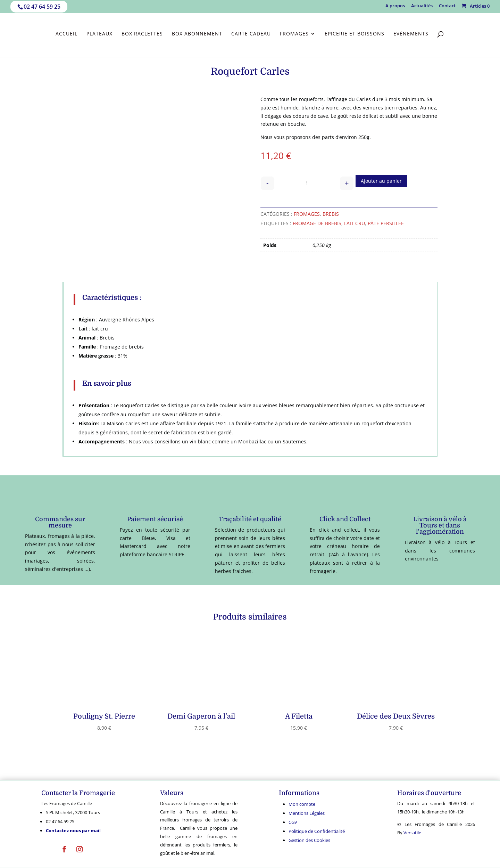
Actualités (422, 6)
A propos (395, 6)
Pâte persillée (386, 223)
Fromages (294, 34)
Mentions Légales (307, 813)
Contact (447, 6)
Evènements (411, 34)
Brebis (331, 214)
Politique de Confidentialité (317, 831)
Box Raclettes (142, 34)
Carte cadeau (251, 34)
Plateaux (99, 34)
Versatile (412, 833)
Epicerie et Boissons (355, 34)
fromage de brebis (317, 223)
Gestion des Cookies (309, 840)
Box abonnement (197, 34)
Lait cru (355, 223)
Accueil (66, 34)
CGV (293, 822)
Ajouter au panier (381, 181)
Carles (364, 99)
